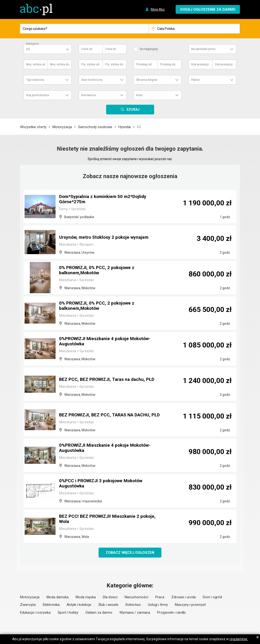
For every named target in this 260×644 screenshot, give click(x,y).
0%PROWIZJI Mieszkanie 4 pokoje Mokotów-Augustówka (108, 342)
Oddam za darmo (99, 613)
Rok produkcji (202, 64)
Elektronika (51, 605)
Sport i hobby (68, 613)
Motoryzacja (62, 127)
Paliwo (195, 80)
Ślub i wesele (108, 605)
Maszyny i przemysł (190, 605)
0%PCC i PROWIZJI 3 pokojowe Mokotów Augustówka (104, 484)
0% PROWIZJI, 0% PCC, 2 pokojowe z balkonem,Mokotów (99, 271)
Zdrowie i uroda (184, 597)
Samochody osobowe (95, 127)
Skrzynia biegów (147, 80)
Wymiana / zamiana (135, 613)
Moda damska (58, 597)
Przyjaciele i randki (171, 613)
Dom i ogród (212, 597)
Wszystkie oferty (33, 127)
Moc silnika (36, 64)
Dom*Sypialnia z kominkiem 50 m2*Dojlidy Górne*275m (105, 200)
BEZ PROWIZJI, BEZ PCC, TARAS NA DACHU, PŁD (108, 413)
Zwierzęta (28, 605)
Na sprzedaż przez (203, 49)
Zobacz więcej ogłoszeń (130, 553)
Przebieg (144, 64)
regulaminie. (239, 639)
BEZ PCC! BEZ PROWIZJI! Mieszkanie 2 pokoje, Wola (110, 519)
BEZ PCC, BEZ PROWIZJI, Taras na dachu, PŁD (109, 380)
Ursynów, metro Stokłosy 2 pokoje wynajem (106, 238)
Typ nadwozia (35, 80)
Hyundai (125, 127)
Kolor (139, 95)
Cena (87, 49)
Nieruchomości (136, 597)
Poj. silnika (90, 64)
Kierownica (89, 95)
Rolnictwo (133, 605)
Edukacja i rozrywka (35, 613)
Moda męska (86, 597)
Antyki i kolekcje (79, 605)
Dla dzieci (110, 597)
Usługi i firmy (158, 605)
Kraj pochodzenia (38, 95)
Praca (160, 597)
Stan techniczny (92, 80)
